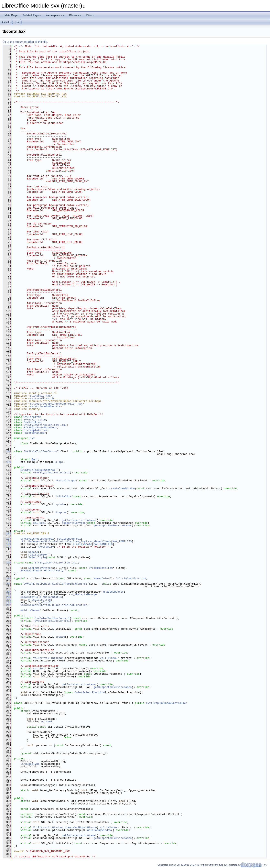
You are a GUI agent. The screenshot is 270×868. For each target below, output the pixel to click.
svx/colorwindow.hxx (45, 406)
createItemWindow (122, 488)
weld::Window (30, 610)
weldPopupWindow (99, 830)
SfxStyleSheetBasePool (40, 428)
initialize (63, 496)
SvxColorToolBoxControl (70, 584)
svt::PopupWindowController (167, 703)
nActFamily (46, 547)
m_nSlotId (45, 602)
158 (7, 462)
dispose (61, 512)
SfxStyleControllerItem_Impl (45, 425)
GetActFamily (54, 571)
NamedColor (101, 579)
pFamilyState (83, 544)
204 (7, 584)
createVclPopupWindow (81, 827)
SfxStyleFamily (31, 571)
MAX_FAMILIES (122, 541)
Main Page (11, 15)
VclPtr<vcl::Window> (48, 658)
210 (7, 600)
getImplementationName (78, 520)
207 (7, 592)
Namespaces (55, 15)
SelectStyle (37, 557)
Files (91, 15)
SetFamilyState (39, 568)
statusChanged (66, 481)
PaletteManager (35, 433)
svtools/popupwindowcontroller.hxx (56, 404)
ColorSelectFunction (131, 579)
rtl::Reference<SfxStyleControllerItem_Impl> (55, 541)
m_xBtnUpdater (113, 592)
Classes (75, 15)
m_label (47, 722)
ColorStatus (29, 597)
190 (7, 547)
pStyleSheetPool (69, 539)
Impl (35, 459)
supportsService (74, 523)
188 (7, 541)
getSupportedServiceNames (113, 526)
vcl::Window (109, 658)
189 (7, 544)
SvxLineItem (32, 417)
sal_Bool (40, 523)
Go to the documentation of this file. (25, 42)
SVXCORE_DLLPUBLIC (37, 584)
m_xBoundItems (101, 541)
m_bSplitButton (39, 600)
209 (7, 597)
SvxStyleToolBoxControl (41, 451)
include (6, 22)
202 (7, 579)
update (60, 504)
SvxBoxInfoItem (35, 420)
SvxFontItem (32, 422)
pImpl (59, 462)
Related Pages (31, 15)
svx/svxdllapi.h (42, 398)
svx (17, 22)
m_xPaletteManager (85, 594)
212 (7, 605)
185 (7, 534)
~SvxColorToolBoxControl (51, 621)
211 (7, 602)
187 (7, 539)
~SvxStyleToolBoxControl (51, 473)
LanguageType (30, 764)
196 (7, 563)
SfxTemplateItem (36, 430)
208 (7, 594)
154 (7, 451)
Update (33, 552)
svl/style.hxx (40, 396)
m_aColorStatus (51, 597)
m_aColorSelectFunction (70, 605)
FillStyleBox (38, 555)
